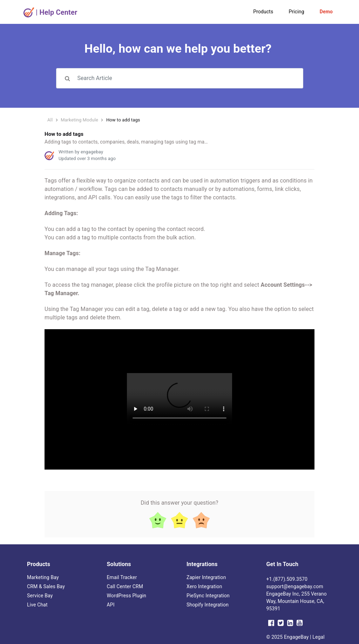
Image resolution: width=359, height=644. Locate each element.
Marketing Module (79, 120)
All (50, 120)
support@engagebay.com (295, 586)
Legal (319, 637)
